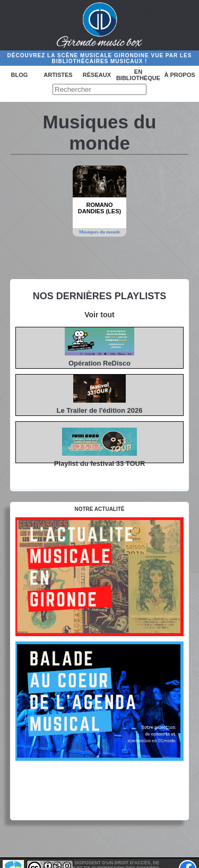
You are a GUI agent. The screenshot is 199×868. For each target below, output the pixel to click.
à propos (179, 75)
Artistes (58, 75)
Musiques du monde (100, 232)
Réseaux (97, 75)
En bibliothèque (138, 75)
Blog (20, 75)
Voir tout (99, 315)
